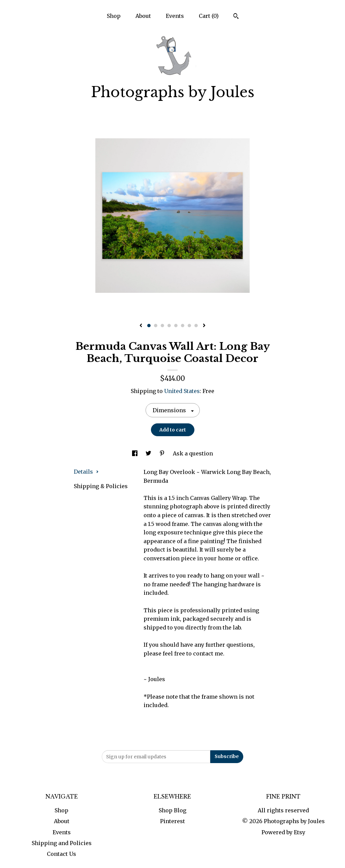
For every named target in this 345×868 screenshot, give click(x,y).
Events (175, 16)
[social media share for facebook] (135, 453)
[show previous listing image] (141, 326)
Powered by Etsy (283, 832)
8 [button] (196, 326)
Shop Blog (172, 810)
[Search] (236, 17)
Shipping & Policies (101, 486)
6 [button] (183, 326)
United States (182, 391)
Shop (114, 16)
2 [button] (156, 326)
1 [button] (149, 326)
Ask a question (193, 453)
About (143, 16)
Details (86, 472)
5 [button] (176, 326)
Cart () (209, 16)
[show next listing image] (204, 326)
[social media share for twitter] (149, 453)
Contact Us (61, 854)
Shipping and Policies (62, 843)
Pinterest (172, 821)
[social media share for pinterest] (163, 453)
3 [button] (162, 326)
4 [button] (169, 326)
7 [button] (189, 326)
